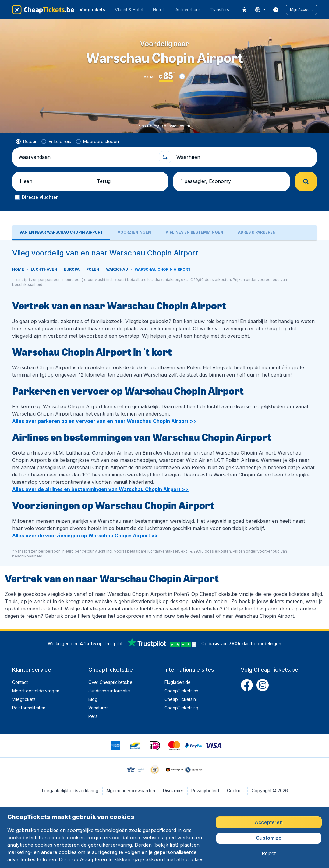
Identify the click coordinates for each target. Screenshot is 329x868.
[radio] (26, 142)
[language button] (260, 10)
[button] (301, 10)
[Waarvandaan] (86, 157)
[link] (276, 10)
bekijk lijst (166, 845)
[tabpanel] (164, 435)
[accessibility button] (244, 10)
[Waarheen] (244, 157)
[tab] (61, 233)
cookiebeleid (22, 838)
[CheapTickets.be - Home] (43, 10)
